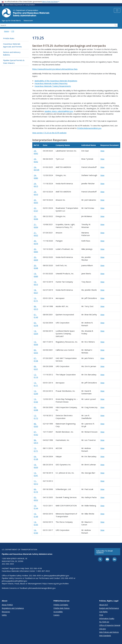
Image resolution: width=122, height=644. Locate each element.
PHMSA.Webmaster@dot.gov (89, 128)
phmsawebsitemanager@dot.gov (42, 588)
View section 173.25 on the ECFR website (49, 133)
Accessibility (58, 612)
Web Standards (105, 636)
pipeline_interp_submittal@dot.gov (59, 111)
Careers (56, 615)
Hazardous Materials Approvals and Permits (12, 45)
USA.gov (103, 629)
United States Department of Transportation (20, 5)
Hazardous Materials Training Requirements (53, 86)
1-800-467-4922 (43, 571)
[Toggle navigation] (117, 10)
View (102, 151)
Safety (4, 615)
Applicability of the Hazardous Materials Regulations (56, 81)
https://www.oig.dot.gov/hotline (56, 584)
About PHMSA (7, 605)
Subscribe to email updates (104, 552)
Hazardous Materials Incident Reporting (51, 83)
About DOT (104, 605)
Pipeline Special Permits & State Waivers (14, 62)
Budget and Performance (109, 608)
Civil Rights (103, 612)
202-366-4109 (36, 568)
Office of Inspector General (110, 625)
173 (13, 31)
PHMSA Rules (9, 38)
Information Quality (107, 618)
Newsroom (28, 20)
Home (6, 31)
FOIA (101, 615)
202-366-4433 (8, 564)
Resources (6, 612)
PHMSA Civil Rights (61, 605)
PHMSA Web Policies (62, 608)
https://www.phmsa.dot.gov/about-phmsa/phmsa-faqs (55, 69)
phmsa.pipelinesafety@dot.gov (56, 575)
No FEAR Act (104, 622)
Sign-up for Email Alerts (11, 20)
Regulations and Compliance (13, 608)
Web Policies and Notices (109, 632)
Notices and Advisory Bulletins (12, 53)
